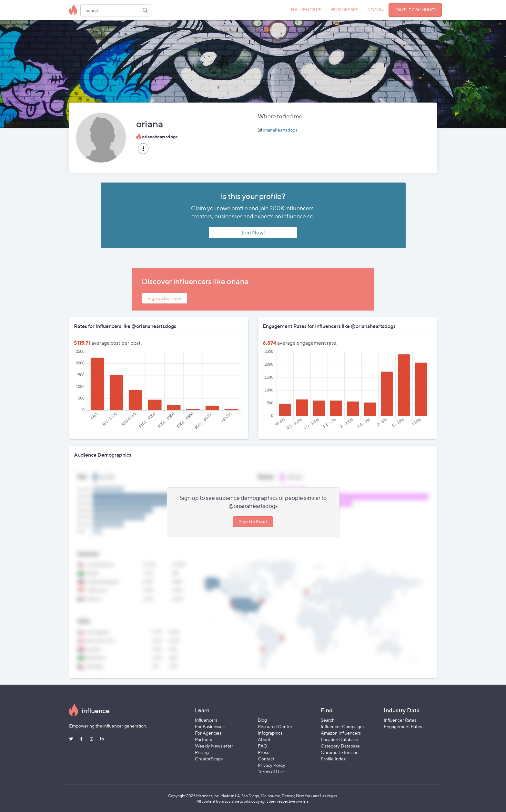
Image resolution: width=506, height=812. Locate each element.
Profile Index (333, 759)
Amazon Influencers (341, 733)
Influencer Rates (400, 720)
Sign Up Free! (253, 522)
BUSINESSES (345, 10)
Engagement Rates (403, 726)
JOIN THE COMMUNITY (415, 10)
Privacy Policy (272, 765)
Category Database (340, 746)
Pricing (202, 752)
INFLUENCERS (305, 10)
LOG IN (376, 10)
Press (263, 752)
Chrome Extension (340, 752)
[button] (143, 149)
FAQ (263, 746)
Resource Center (275, 726)
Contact (266, 759)
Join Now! (253, 233)
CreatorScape (209, 759)
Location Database (339, 739)
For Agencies (208, 733)
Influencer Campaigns (343, 726)
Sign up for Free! (165, 298)
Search (328, 720)
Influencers (206, 720)
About (264, 739)
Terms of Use (271, 772)
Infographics (270, 733)
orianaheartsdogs (280, 130)
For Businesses (210, 726)
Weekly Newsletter (214, 746)
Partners (203, 739)
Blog (262, 720)
